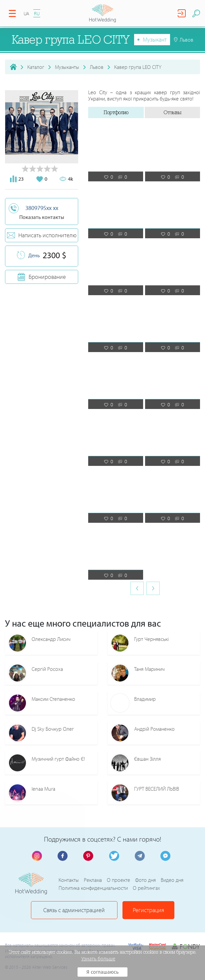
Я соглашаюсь (103, 972)
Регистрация (148, 910)
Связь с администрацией (74, 910)
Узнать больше (98, 959)
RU (37, 13)
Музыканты (67, 67)
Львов (97, 67)
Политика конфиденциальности (93, 888)
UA (26, 13)
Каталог (36, 67)
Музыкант (155, 39)
